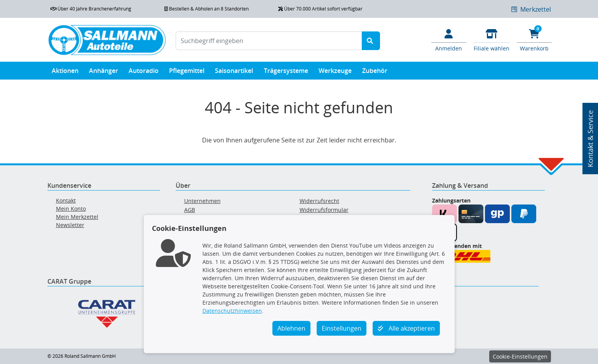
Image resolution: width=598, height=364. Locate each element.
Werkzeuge (335, 72)
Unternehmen (202, 201)
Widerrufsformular (324, 210)
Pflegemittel (187, 72)
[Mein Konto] (449, 40)
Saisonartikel (234, 72)
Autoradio (144, 72)
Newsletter (70, 225)
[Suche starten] (371, 41)
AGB (190, 210)
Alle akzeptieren (406, 328)
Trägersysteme (286, 72)
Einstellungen (342, 328)
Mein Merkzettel (77, 217)
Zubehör (375, 72)
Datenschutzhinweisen (232, 311)
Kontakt (66, 200)
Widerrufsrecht (319, 201)
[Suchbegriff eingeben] (269, 41)
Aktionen (65, 72)
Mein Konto (71, 209)
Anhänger (104, 72)
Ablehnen (291, 328)
